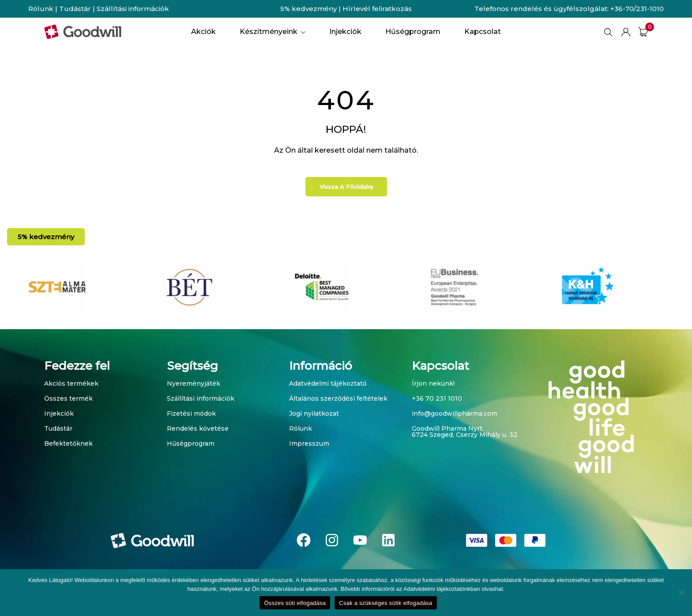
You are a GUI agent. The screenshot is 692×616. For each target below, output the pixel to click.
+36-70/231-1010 (637, 9)
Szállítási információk (133, 9)
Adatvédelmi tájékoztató (328, 383)
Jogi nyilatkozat (314, 413)
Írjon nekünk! (433, 383)
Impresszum (309, 443)
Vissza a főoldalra (346, 187)
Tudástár (75, 9)
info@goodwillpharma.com (455, 413)
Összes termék (68, 398)
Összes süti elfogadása (295, 603)
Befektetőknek (68, 443)
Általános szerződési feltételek (338, 398)
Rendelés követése (198, 428)
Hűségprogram (191, 443)
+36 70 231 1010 (437, 398)
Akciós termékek (71, 383)
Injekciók (59, 413)
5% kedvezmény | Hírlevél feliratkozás (346, 9)
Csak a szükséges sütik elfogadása (385, 603)
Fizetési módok (191, 413)
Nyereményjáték (194, 383)
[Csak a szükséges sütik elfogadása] (681, 593)
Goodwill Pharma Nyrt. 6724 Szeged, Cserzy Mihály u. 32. (465, 432)
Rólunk (41, 9)
